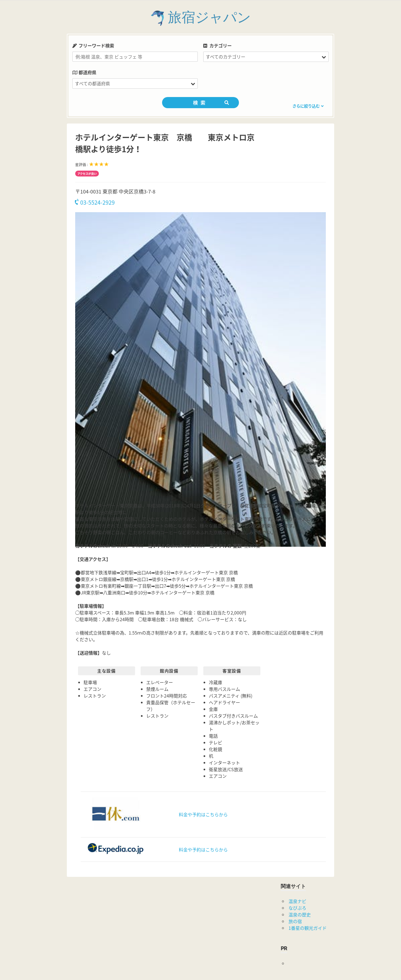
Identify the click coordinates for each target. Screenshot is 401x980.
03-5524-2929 (95, 202)
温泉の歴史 (300, 914)
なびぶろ (297, 908)
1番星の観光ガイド (308, 928)
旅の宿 (295, 921)
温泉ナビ (297, 901)
